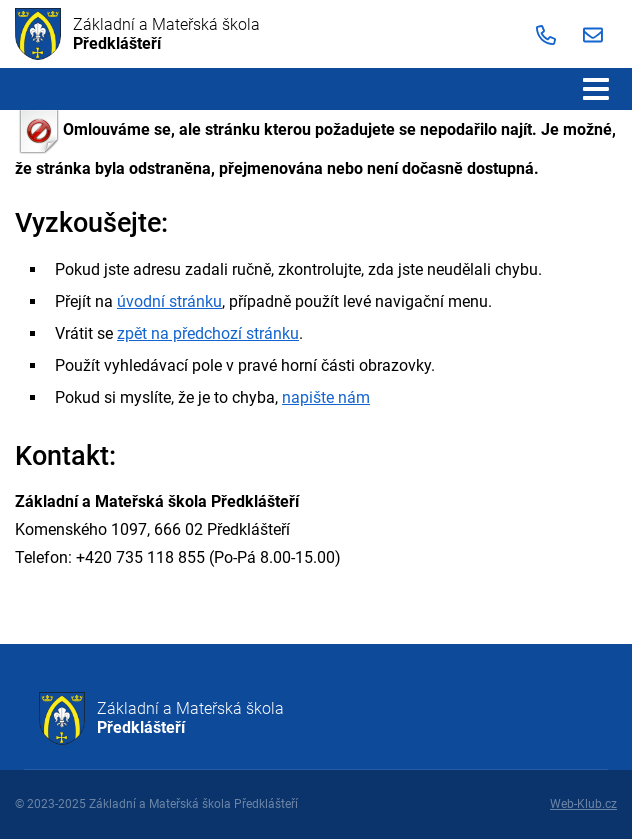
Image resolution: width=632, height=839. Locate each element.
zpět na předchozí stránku (208, 333)
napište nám (326, 397)
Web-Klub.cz (583, 804)
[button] (596, 89)
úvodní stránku (169, 301)
